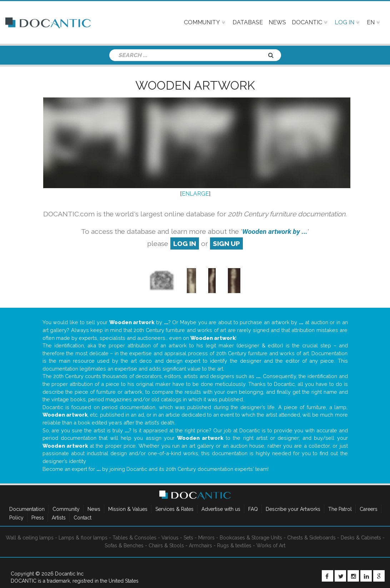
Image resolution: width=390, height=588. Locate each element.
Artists (59, 518)
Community (66, 509)
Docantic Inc (69, 574)
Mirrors (206, 538)
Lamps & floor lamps (83, 538)
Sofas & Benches (124, 546)
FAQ (253, 509)
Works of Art (271, 546)
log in (185, 243)
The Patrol (340, 509)
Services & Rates (174, 509)
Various (170, 538)
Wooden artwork (195, 85)
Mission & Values (128, 509)
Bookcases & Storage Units (251, 538)
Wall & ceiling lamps (30, 538)
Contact (82, 518)
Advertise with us (221, 509)
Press (38, 518)
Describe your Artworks (293, 509)
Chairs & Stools (166, 546)
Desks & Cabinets (361, 538)
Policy (16, 518)
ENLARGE (195, 194)
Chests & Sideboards (311, 538)
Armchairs (201, 546)
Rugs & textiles (234, 546)
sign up (226, 243)
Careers (369, 509)
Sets (188, 538)
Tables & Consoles (134, 538)
